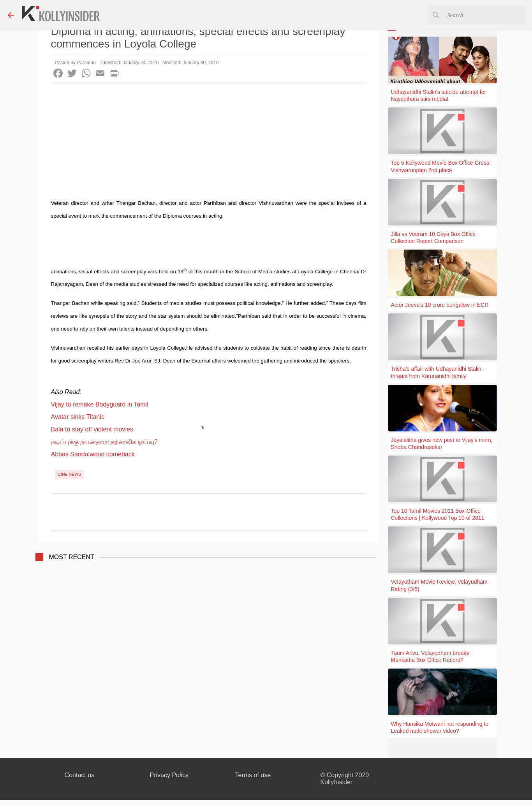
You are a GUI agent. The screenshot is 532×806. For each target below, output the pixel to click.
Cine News (70, 474)
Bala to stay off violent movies (92, 429)
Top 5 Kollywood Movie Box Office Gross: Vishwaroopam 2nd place (441, 166)
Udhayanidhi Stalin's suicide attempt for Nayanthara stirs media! (439, 95)
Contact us (79, 775)
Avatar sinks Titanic (78, 417)
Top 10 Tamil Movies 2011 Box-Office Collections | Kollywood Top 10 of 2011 (438, 514)
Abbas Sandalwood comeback (93, 454)
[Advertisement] (209, 142)
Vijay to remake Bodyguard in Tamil (100, 404)
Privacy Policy (169, 775)
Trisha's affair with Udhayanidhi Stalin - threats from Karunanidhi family (438, 372)
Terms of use (253, 775)
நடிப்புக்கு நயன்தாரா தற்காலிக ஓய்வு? (104, 442)
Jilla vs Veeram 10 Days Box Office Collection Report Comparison (433, 238)
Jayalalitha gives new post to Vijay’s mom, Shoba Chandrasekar (442, 443)
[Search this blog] (485, 15)
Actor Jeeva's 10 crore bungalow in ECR (440, 305)
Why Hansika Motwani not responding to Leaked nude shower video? (440, 727)
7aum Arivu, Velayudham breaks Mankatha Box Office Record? (430, 656)
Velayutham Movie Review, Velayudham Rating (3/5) (439, 585)
